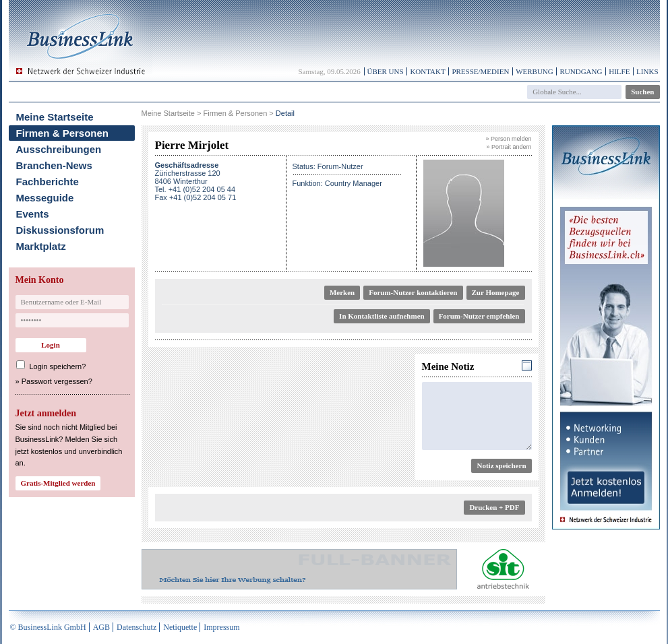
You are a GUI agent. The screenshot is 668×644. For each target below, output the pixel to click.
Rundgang (581, 71)
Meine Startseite (55, 117)
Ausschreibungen (59, 149)
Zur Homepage (496, 292)
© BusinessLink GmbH (48, 627)
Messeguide (45, 198)
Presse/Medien (480, 71)
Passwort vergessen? (57, 381)
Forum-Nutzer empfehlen (479, 316)
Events (33, 214)
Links (647, 71)
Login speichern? (58, 366)
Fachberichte (48, 182)
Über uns (386, 71)
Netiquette (180, 627)
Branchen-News (54, 165)
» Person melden (508, 139)
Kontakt (427, 71)
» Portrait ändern (509, 147)
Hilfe (619, 71)
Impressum (221, 627)
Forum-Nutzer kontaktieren (413, 292)
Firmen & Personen (63, 133)
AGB (101, 627)
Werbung (535, 71)
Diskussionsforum (60, 230)
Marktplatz (41, 246)
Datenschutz (136, 627)
